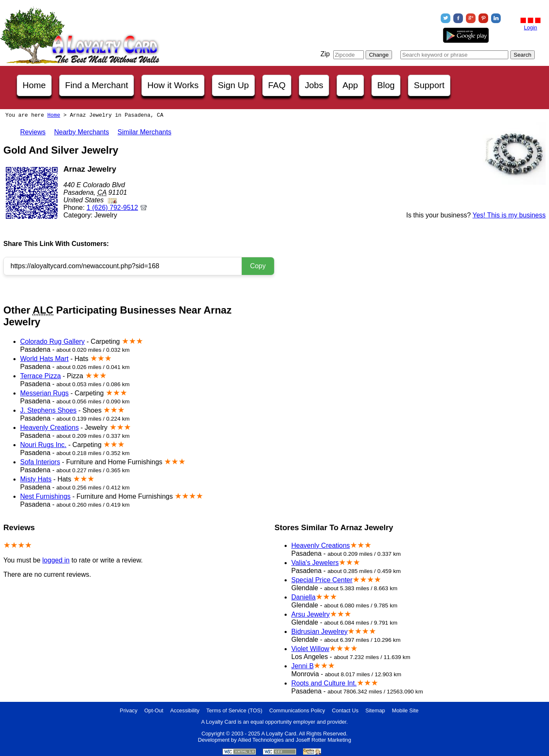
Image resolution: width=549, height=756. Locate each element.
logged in (56, 560)
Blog (386, 85)
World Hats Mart (44, 359)
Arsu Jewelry (311, 614)
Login (530, 27)
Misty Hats (36, 479)
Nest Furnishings (45, 496)
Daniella (303, 597)
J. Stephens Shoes (48, 410)
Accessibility (185, 710)
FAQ (277, 85)
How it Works (173, 85)
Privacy (128, 710)
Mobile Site (405, 710)
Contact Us (345, 710)
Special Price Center (322, 580)
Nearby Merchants (82, 132)
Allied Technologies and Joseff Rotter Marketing (295, 740)
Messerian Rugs (44, 393)
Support (429, 85)
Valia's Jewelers (315, 563)
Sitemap (375, 710)
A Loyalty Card (278, 734)
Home (34, 85)
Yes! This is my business (509, 215)
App (350, 85)
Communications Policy (297, 710)
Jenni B (302, 666)
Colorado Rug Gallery (52, 341)
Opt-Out (154, 710)
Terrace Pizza (41, 376)
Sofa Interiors (40, 462)
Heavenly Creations (50, 428)
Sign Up (233, 85)
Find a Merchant (97, 85)
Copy (258, 266)
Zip (325, 54)
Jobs (314, 85)
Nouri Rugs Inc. (43, 445)
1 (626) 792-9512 (112, 208)
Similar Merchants (144, 132)
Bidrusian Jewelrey (319, 632)
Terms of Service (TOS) (234, 710)
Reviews (33, 132)
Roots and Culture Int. (324, 683)
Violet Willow (310, 649)
